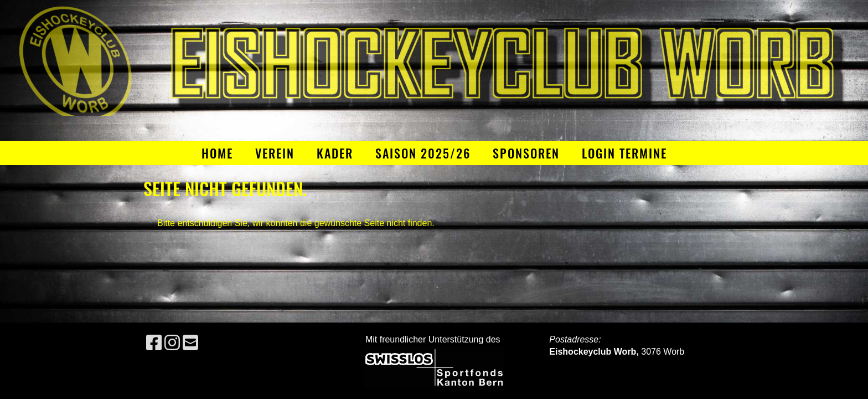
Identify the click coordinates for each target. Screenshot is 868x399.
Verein (275, 153)
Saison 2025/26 (423, 153)
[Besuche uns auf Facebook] (154, 343)
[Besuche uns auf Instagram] (172, 343)
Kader (335, 153)
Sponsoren (526, 153)
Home (217, 153)
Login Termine (624, 153)
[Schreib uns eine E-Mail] (190, 343)
